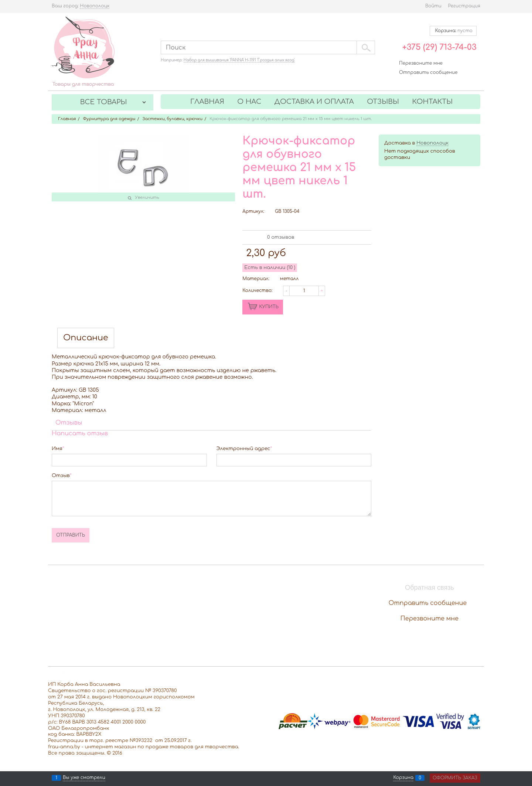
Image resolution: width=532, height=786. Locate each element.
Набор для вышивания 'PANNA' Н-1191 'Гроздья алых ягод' (239, 60)
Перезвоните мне (421, 63)
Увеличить (147, 198)
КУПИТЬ (269, 307)
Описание (86, 338)
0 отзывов (281, 237)
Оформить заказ (455, 778)
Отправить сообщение (428, 72)
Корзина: (453, 31)
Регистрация (464, 6)
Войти (433, 6)
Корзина (403, 778)
